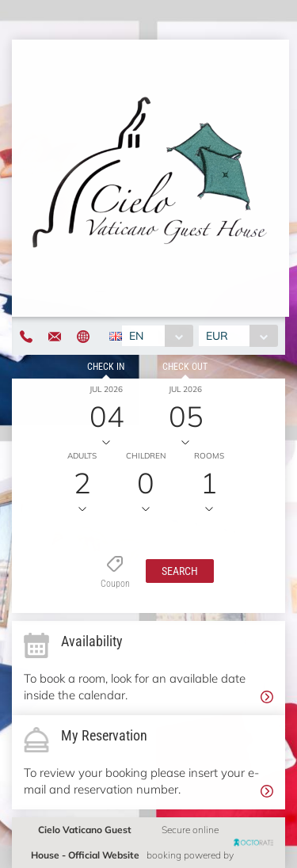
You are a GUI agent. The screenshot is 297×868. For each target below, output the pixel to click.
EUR (217, 336)
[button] (180, 571)
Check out (185, 367)
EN (136, 336)
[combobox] (157, 336)
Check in (106, 367)
